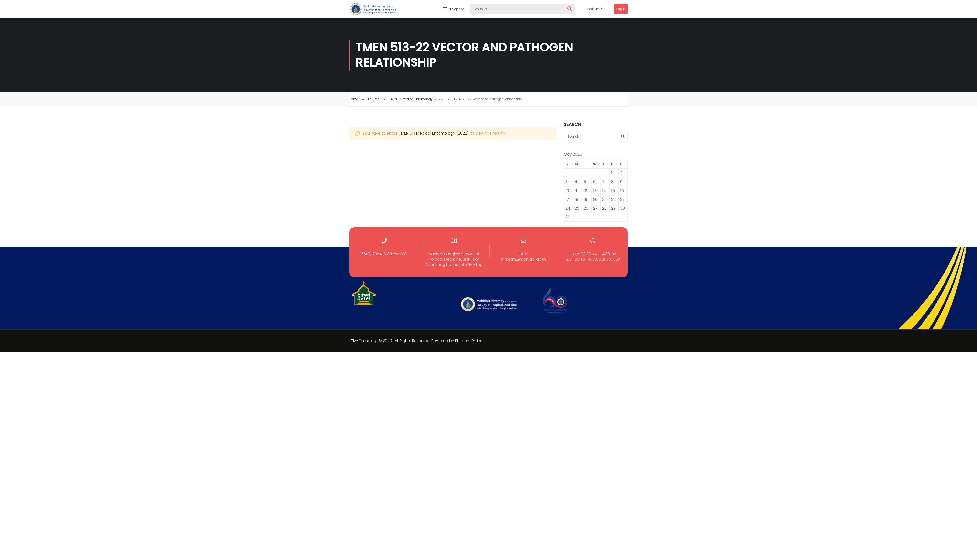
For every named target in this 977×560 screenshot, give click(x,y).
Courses (598, 19)
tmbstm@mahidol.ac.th (523, 258)
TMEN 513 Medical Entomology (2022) (416, 97)
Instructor (596, 8)
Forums (374, 97)
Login (621, 8)
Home (354, 97)
